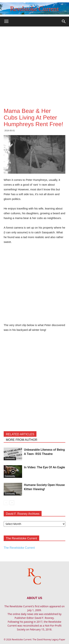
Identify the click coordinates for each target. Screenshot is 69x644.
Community (10, 458)
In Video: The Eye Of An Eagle (44, 467)
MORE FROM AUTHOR (22, 440)
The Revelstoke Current (19, 548)
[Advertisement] (34, 63)
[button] (64, 21)
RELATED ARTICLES (20, 434)
